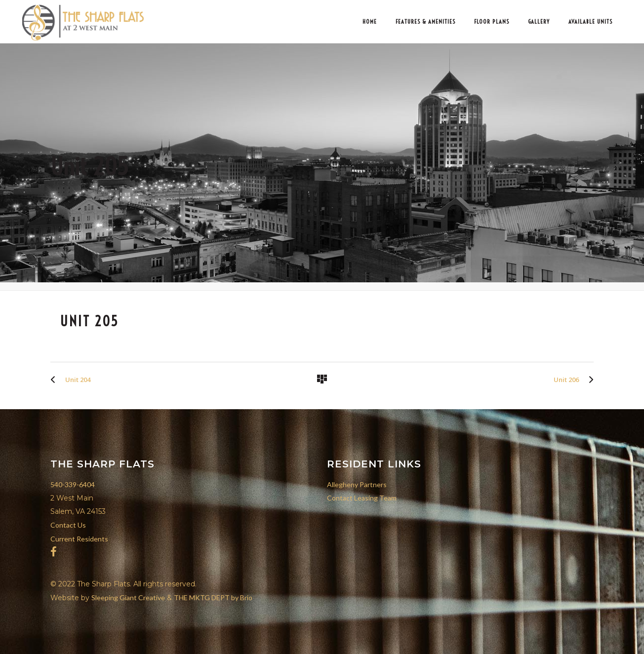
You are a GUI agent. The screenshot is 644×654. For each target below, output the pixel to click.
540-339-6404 (73, 484)
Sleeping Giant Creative (128, 597)
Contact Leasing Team (362, 498)
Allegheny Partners (357, 484)
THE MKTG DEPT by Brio (213, 597)
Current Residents (79, 539)
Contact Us (68, 525)
